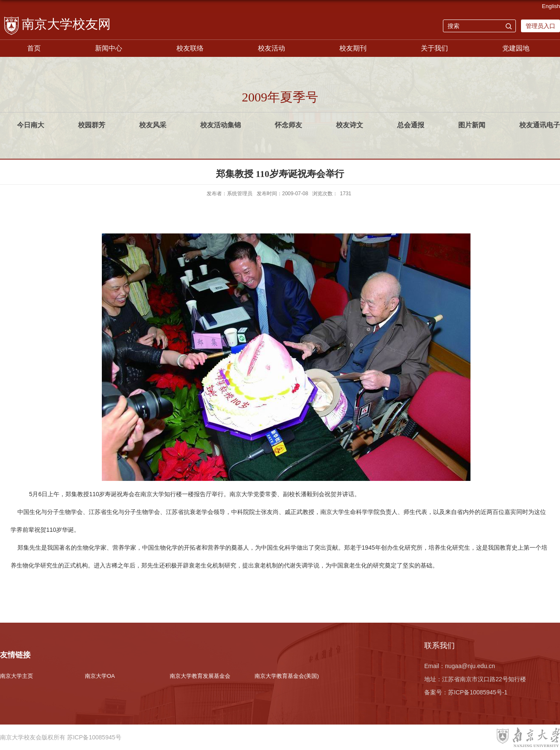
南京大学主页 (17, 676)
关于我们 (434, 48)
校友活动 (272, 48)
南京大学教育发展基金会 (200, 676)
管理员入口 (540, 26)
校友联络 (190, 48)
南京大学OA (100, 676)
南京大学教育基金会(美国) (287, 676)
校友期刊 (353, 48)
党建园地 (516, 48)
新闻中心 (109, 48)
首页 (34, 48)
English (551, 6)
